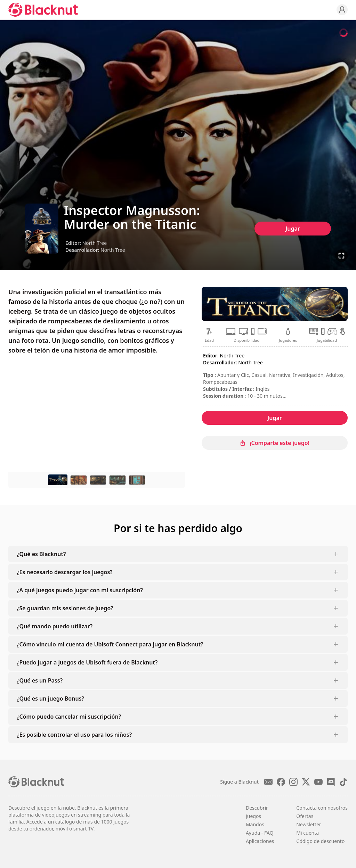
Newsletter (309, 824)
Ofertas (305, 816)
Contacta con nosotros (322, 808)
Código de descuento (320, 841)
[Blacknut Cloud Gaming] (43, 10)
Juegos (253, 816)
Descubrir (257, 808)
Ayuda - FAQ (260, 833)
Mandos (255, 824)
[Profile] (342, 10)
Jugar (293, 229)
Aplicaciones (260, 841)
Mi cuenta (308, 833)
